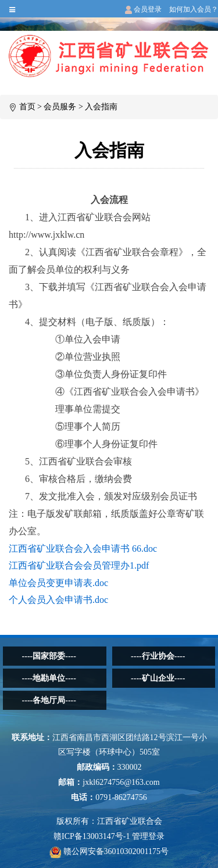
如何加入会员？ (194, 9)
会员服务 (60, 107)
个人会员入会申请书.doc (58, 600)
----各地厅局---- (49, 700)
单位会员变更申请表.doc (58, 583)
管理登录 (148, 836)
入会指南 (101, 107)
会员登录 (143, 9)
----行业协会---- (158, 656)
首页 (27, 107)
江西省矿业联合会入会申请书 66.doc (83, 549)
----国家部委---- (49, 656)
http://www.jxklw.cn (47, 235)
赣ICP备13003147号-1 (92, 836)
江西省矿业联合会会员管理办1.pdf (79, 565)
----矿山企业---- (158, 678)
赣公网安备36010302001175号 (109, 851)
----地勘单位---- (49, 678)
